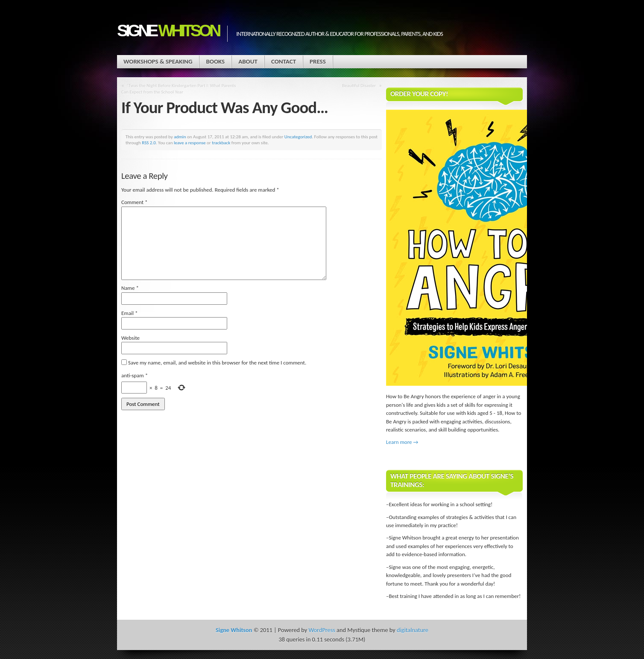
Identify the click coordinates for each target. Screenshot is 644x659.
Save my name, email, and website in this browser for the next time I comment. (217, 363)
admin (180, 137)
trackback (221, 143)
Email (129, 313)
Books (215, 61)
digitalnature (413, 630)
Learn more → (402, 442)
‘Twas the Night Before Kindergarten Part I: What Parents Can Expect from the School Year (179, 89)
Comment (135, 202)
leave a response (190, 143)
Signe (168, 31)
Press (318, 61)
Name (130, 288)
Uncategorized (298, 137)
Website (130, 338)
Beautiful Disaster (359, 85)
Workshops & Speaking (158, 61)
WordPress (322, 630)
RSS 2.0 (149, 143)
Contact (284, 61)
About (248, 61)
